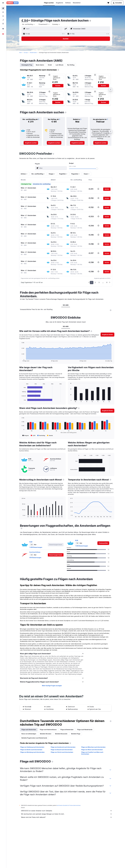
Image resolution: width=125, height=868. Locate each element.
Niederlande (33, 53)
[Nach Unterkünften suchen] (3, 12)
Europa (26, 53)
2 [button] (95, 282)
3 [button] (99, 282)
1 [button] (92, 282)
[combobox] (29, 24)
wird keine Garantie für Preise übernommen (69, 805)
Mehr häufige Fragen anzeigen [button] (52, 686)
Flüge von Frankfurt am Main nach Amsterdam (92, 753)
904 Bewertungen (35, 558)
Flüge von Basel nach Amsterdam (62, 750)
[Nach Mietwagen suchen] (3, 16)
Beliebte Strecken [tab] (46, 734)
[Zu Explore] (3, 24)
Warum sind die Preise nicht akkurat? (67, 817)
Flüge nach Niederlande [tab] (85, 730)
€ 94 (25, 20)
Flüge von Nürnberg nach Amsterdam (32, 752)
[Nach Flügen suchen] (3, 8)
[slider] (97, 169)
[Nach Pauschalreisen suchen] (3, 20)
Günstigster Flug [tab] (27, 65)
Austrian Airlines (35, 552)
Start (20, 53)
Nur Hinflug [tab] (71, 65)
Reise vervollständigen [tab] (29, 734)
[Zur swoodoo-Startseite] (13, 3)
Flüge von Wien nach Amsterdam (92, 750)
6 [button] (107, 282)
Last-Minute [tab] (59, 65)
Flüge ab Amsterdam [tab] (67, 730)
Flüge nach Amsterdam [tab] (29, 730)
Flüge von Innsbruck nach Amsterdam (63, 747)
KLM (31, 542)
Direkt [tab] (50, 65)
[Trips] (3, 29)
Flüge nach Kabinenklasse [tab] (48, 730)
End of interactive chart (21, 360)
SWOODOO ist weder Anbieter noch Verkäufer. (67, 811)
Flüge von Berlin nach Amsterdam (31, 750)
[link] (31, 143)
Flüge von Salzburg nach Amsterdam (32, 747)
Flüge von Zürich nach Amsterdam (62, 752)
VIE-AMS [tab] (66, 305)
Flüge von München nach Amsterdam (93, 747)
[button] (3, 3)
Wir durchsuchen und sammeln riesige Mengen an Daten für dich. (67, 814)
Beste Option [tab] (40, 65)
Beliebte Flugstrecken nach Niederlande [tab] (34, 738)
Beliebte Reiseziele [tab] (61, 734)
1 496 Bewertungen (36, 547)
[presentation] (90, 21)
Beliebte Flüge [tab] (76, 734)
